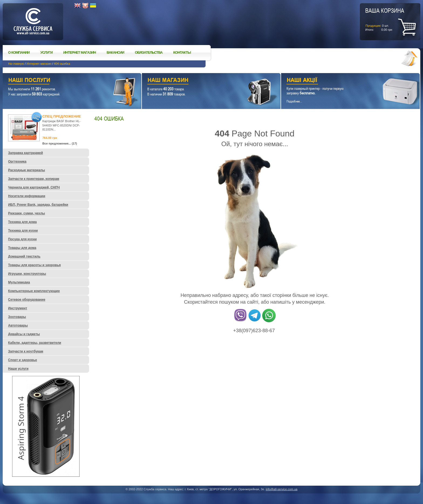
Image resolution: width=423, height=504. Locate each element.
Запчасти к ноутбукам (26, 351)
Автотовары (18, 325)
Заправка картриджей (25, 153)
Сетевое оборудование (27, 300)
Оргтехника (17, 162)
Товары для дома (22, 248)
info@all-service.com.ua (282, 489)
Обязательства (149, 52)
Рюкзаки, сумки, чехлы (27, 213)
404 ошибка (62, 64)
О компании (19, 52)
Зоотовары (17, 317)
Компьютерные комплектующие (34, 291)
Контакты (182, 52)
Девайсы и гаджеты (24, 334)
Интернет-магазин (39, 64)
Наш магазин (202, 81)
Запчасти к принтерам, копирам (34, 179)
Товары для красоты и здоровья (34, 265)
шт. (385, 19)
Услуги (46, 52)
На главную (16, 64)
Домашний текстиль (24, 256)
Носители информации (27, 196)
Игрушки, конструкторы (27, 274)
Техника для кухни (23, 231)
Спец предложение (62, 116)
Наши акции (343, 81)
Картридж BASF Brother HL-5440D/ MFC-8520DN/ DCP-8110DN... (61, 125)
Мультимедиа (19, 282)
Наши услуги (65, 81)
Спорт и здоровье (23, 360)
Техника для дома (22, 222)
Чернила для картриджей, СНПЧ (34, 187)
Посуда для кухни (22, 239)
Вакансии (115, 52)
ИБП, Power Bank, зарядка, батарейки (38, 205)
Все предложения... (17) (60, 143)
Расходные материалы (27, 170)
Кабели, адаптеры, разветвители (35, 343)
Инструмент (18, 308)
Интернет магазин (80, 52)
